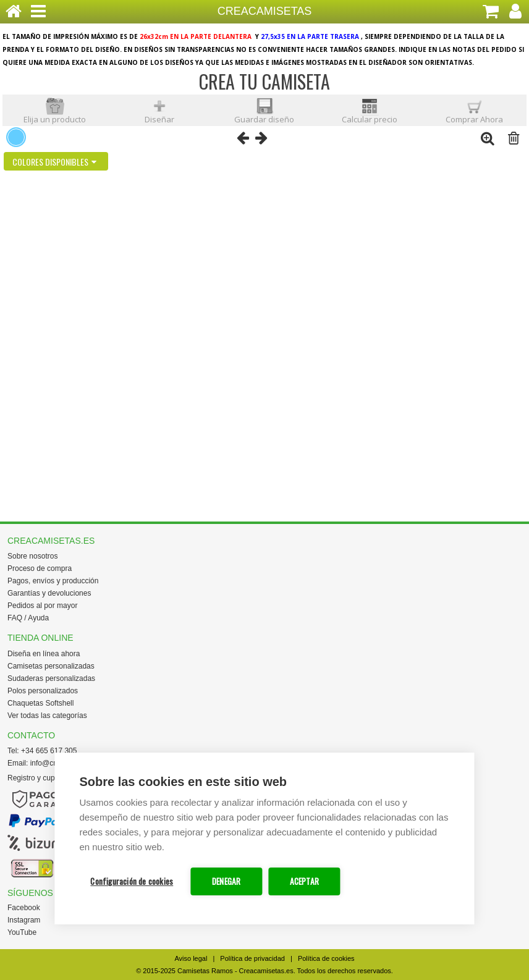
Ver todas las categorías (47, 716)
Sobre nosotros (32, 556)
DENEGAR (226, 881)
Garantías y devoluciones (49, 593)
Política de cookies (326, 958)
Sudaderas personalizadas (51, 678)
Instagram (24, 920)
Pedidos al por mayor (42, 606)
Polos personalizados (43, 691)
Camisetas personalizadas (51, 666)
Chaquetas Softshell (40, 703)
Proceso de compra (40, 568)
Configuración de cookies (132, 881)
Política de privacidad (252, 958)
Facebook (24, 908)
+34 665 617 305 (49, 751)
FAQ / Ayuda (28, 618)
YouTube (22, 932)
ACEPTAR (304, 881)
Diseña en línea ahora (44, 654)
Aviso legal (191, 958)
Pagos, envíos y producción (53, 581)
